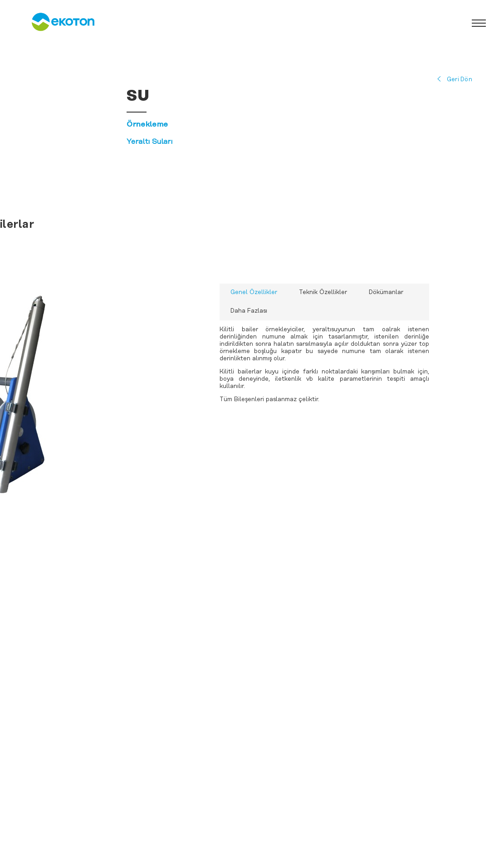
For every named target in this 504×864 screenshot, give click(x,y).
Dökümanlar (386, 292)
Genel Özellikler (254, 292)
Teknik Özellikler (323, 292)
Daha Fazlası (249, 311)
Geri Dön (460, 80)
